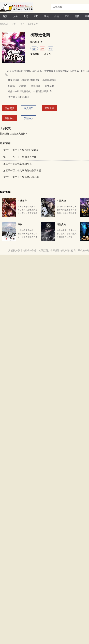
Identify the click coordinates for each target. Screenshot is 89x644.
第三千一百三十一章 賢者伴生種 (20, 157)
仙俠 (57, 16)
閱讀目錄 (49, 108)
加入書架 (29, 108)
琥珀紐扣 (35, 42)
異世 (42, 49)
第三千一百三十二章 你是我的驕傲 (21, 150)
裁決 (20, 224)
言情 (77, 16)
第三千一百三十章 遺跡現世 (17, 164)
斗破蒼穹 (22, 201)
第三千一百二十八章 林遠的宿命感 (21, 177)
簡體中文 (10, 118)
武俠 (46, 16)
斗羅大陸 (61, 201)
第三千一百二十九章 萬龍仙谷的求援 (22, 171)
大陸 (51, 49)
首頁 (5, 16)
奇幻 (36, 16)
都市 (67, 16)
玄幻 (26, 16)
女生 (15, 16)
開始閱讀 (10, 108)
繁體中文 (29, 118)
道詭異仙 (61, 224)
